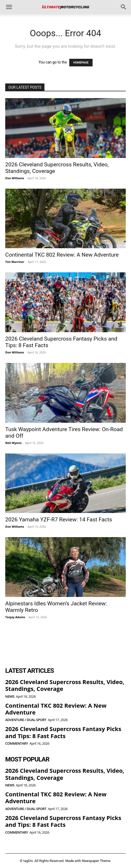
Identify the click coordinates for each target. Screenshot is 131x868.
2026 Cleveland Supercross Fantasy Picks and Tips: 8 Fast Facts (63, 732)
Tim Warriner (15, 262)
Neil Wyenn (13, 443)
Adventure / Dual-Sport (26, 720)
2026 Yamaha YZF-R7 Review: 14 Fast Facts (59, 520)
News (10, 697)
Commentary (17, 743)
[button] (9, 7)
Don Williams (15, 178)
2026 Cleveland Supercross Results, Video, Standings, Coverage (65, 685)
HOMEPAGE (81, 63)
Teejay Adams (15, 617)
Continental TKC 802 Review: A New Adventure (62, 255)
